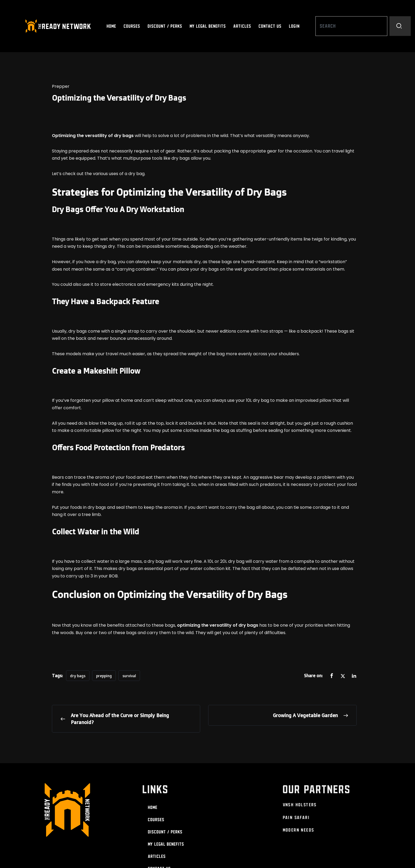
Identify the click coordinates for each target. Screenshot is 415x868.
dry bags (78, 676)
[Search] (400, 26)
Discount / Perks (165, 26)
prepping (104, 676)
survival (129, 676)
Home (112, 26)
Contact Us (270, 26)
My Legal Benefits (208, 26)
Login (294, 26)
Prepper (61, 86)
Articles (242, 26)
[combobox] (351, 26)
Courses (132, 26)
